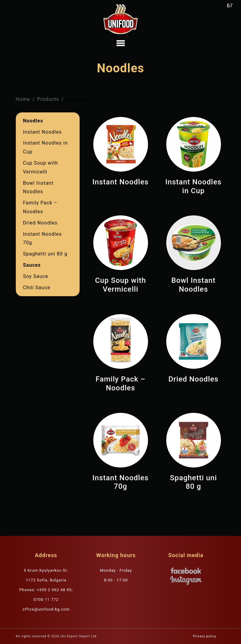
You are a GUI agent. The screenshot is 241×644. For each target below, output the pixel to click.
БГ (230, 6)
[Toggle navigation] (121, 43)
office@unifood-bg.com (46, 609)
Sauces (32, 265)
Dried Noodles (40, 223)
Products (48, 99)
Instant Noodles (43, 132)
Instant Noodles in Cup (45, 147)
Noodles (33, 121)
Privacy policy (205, 636)
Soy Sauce (36, 276)
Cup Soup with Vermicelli (41, 167)
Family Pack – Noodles (40, 207)
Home (23, 99)
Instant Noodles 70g (43, 238)
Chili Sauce (37, 288)
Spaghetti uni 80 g (45, 254)
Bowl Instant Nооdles (38, 187)
